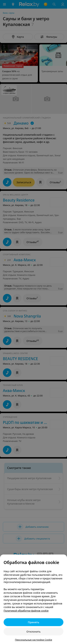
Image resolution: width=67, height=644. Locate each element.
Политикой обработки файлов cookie (26, 611)
